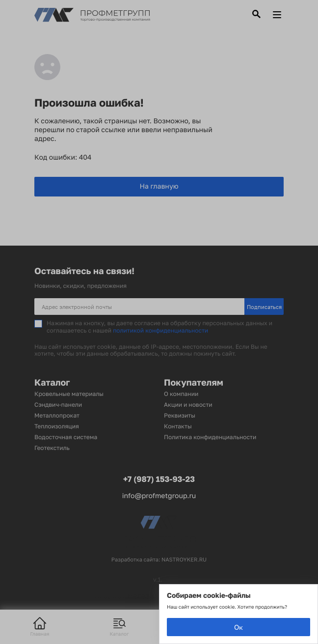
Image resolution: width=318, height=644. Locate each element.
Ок (238, 627)
